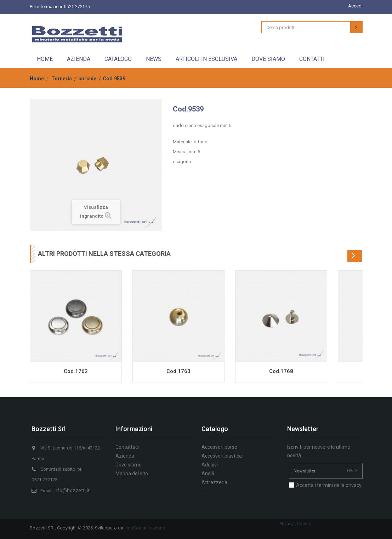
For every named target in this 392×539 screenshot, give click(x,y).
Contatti (312, 59)
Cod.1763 (178, 371)
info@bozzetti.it (72, 491)
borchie (87, 79)
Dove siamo (268, 59)
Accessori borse (219, 447)
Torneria (62, 79)
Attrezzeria (214, 482)
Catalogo (118, 59)
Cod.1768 (281, 371)
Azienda (79, 59)
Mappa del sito (132, 474)
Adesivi (210, 465)
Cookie (304, 524)
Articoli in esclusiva (206, 59)
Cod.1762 (76, 371)
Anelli (208, 474)
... (203, 491)
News (154, 59)
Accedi (355, 6)
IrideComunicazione (145, 528)
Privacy (286, 524)
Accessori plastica (222, 456)
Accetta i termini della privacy (329, 485)
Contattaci (127, 447)
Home (45, 59)
